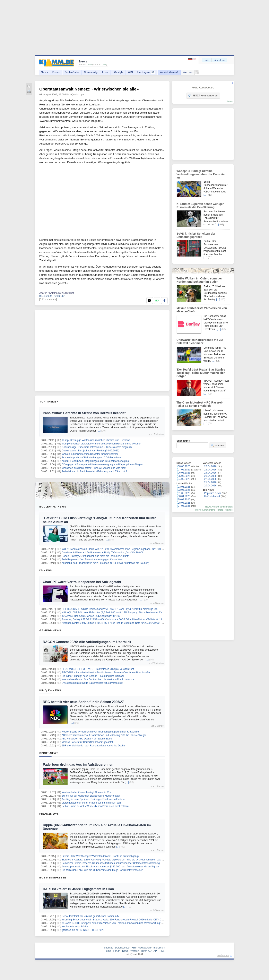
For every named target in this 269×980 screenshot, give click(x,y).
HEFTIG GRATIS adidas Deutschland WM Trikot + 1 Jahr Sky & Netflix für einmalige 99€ (110, 609)
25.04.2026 (210, 470)
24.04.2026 (210, 473)
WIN (130, 72)
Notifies (229, 510)
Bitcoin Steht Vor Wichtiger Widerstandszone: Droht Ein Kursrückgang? (100, 856)
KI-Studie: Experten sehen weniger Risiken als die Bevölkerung (200, 206)
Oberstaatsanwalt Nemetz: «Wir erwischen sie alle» (89, 89)
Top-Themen (49, 401)
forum (230, 101)
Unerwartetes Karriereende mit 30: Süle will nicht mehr (200, 341)
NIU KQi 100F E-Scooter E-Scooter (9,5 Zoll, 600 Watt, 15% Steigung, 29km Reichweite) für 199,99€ (116, 613)
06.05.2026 (184, 473)
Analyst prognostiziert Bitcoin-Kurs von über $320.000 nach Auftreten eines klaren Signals (111, 867)
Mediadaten (144, 948)
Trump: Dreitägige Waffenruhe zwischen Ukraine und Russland (96, 440)
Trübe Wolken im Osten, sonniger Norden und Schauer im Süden (199, 280)
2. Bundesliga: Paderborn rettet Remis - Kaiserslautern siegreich (97, 447)
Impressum (159, 948)
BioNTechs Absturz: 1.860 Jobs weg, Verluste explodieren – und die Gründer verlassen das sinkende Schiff (120, 860)
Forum (56, 72)
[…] (99, 431)
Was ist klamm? (169, 72)
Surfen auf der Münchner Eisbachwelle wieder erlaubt (91, 796)
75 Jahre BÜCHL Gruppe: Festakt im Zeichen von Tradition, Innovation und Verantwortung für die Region (119, 923)
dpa (82, 95)
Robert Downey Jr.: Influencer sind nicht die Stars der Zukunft (95, 556)
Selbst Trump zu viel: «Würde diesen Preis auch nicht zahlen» (95, 806)
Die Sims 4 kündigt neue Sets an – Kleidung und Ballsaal (93, 676)
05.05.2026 (184, 476)
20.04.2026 (210, 486)
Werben (188, 72)
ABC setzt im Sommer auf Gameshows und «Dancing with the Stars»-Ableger (104, 735)
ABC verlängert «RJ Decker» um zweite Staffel (87, 739)
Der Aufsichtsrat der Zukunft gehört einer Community (90, 916)
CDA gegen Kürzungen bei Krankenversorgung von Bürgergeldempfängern (102, 465)
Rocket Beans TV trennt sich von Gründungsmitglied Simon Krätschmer (101, 732)
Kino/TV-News (50, 690)
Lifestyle (118, 72)
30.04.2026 (184, 496)
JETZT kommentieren (203, 95)
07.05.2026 (184, 470)
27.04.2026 (184, 506)
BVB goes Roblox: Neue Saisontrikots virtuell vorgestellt (92, 683)
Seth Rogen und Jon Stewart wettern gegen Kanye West (92, 560)
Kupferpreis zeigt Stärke (75, 927)
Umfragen (146, 72)
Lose (105, 72)
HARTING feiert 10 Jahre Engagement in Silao (78, 889)
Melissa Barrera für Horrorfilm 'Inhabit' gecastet (87, 742)
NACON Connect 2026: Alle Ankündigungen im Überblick (87, 642)
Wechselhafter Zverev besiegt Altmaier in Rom (87, 792)
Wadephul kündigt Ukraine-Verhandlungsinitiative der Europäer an (201, 174)
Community (91, 72)
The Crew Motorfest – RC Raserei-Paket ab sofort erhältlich (200, 404)
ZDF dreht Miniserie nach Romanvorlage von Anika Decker (94, 746)
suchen (217, 445)
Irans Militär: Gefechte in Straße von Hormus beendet (84, 413)
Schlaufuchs (72, 72)
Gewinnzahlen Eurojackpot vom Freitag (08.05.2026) (90, 451)
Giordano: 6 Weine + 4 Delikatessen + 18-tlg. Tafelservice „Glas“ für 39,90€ (102, 553)
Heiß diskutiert (212, 496)
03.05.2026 (184, 487)
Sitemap (109, 948)
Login (207, 60)
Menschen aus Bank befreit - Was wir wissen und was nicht (94, 468)
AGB (133, 948)
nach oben (223, 955)
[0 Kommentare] (48, 299)
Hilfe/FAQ (146, 951)
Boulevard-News (53, 506)
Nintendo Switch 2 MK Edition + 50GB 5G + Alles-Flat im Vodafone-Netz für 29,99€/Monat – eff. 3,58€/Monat (121, 623)
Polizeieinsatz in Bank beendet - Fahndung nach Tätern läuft (94, 471)
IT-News (46, 570)
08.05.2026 (184, 466)
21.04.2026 (210, 482)
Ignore (220, 510)
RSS (162, 951)
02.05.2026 (184, 490)
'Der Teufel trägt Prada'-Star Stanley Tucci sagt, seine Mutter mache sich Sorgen (201, 373)
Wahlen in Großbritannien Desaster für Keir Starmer (90, 454)
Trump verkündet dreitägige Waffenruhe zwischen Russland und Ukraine (101, 444)
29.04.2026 (184, 500)
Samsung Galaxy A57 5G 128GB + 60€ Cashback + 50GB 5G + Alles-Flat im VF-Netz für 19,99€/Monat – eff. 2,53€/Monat (128, 619)
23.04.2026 (210, 476)
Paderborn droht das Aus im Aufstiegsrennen (78, 765)
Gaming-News (50, 630)
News (44, 72)
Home (108, 951)
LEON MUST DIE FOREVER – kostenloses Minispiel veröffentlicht (98, 669)
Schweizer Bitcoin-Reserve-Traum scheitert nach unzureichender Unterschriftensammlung (111, 863)
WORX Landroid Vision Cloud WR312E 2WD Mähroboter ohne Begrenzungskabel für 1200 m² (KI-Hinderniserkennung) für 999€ (132, 549)
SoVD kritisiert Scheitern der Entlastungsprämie (196, 235)
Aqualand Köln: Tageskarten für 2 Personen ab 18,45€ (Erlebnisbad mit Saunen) (105, 563)
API (155, 951)
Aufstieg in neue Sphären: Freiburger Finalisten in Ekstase (93, 799)
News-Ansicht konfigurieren (219, 507)
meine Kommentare (205, 510)
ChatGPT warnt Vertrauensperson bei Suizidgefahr (82, 582)
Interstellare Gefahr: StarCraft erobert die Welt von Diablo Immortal (98, 679)
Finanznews (49, 814)
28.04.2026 (184, 503)
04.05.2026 (184, 479)
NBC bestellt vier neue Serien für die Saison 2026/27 (83, 702)
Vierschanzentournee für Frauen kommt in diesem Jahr (92, 803)
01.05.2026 (184, 493)
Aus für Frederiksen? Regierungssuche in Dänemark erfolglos (95, 461)
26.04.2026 (210, 466)
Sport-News (49, 753)
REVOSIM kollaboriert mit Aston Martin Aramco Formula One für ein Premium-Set (106, 673)
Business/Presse (53, 877)
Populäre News (213, 493)
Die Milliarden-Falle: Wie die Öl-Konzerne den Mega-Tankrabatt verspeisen (102, 870)
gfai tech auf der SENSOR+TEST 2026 (83, 930)
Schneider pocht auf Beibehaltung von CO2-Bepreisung (92, 458)
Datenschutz (122, 948)
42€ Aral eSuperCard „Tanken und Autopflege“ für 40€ (91, 616)
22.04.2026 (210, 479)
